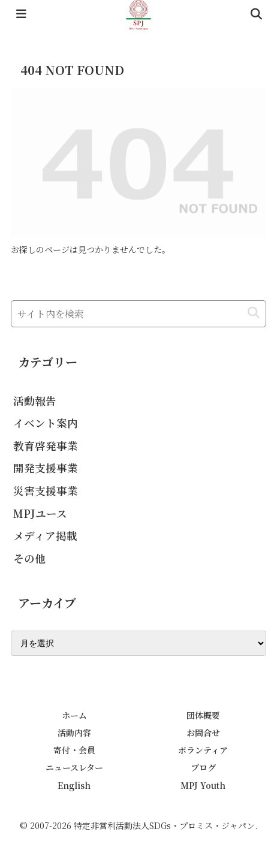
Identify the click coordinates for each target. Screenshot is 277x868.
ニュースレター (74, 767)
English (74, 785)
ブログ (203, 767)
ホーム (74, 715)
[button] (254, 313)
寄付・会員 (74, 750)
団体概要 (203, 715)
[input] (138, 314)
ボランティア (203, 750)
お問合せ (203, 733)
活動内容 (74, 733)
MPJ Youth (203, 785)
